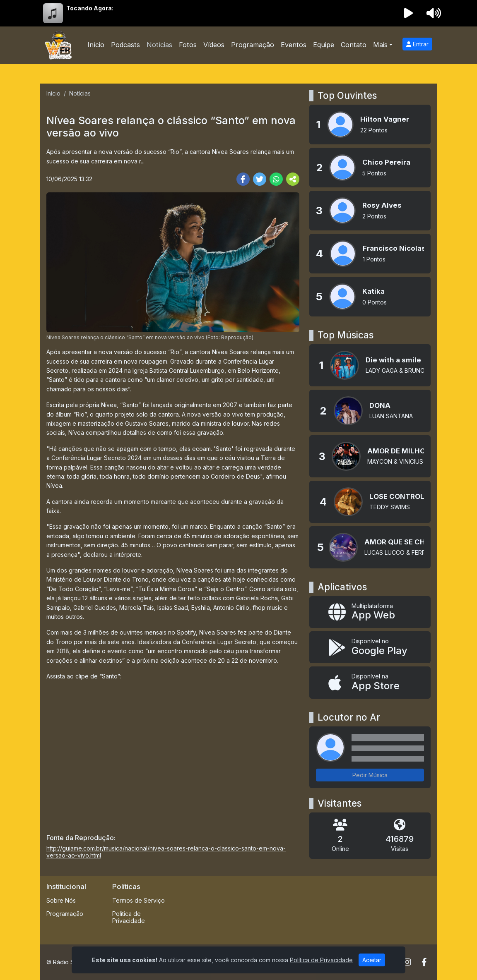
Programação (253, 45)
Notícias (159, 45)
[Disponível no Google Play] (370, 647)
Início (96, 45)
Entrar (417, 44)
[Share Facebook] (243, 179)
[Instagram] (407, 962)
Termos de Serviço (139, 900)
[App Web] (370, 612)
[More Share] (293, 179)
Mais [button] (380, 45)
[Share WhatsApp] (276, 179)
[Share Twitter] (260, 179)
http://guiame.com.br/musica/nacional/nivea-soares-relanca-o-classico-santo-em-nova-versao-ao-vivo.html (166, 852)
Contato (354, 45)
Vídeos (214, 45)
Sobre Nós (61, 900)
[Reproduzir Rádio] (409, 13)
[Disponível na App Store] (370, 682)
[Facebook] (424, 962)
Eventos (294, 45)
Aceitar (372, 960)
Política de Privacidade (129, 917)
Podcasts (125, 45)
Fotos (188, 45)
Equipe (324, 45)
